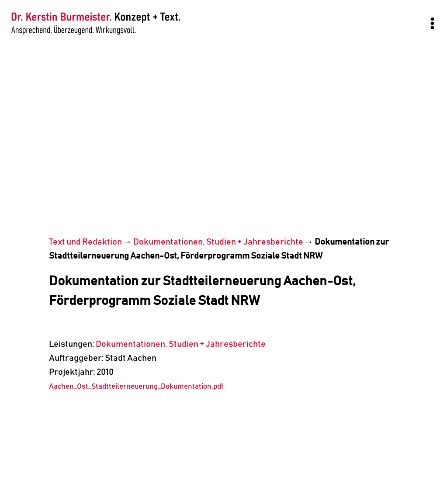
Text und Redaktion (85, 242)
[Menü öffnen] (432, 23)
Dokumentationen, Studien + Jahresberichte (218, 242)
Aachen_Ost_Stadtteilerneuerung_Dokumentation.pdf (136, 387)
